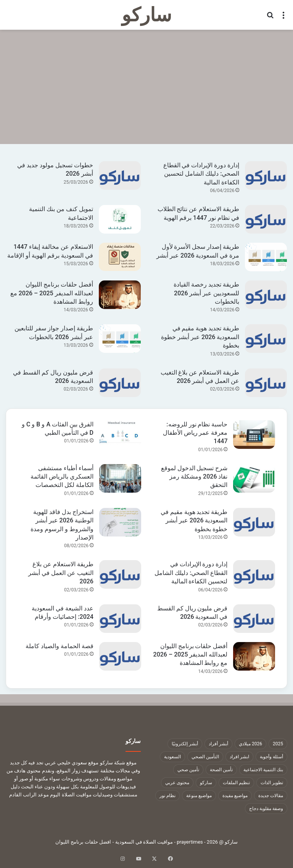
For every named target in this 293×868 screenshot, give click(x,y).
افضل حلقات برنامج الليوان (83, 842)
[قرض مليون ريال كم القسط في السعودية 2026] (120, 383)
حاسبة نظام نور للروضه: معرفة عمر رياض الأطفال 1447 (195, 433)
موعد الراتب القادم (29, 795)
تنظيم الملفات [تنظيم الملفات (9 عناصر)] (236, 783)
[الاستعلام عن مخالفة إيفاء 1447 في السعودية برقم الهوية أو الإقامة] (120, 257)
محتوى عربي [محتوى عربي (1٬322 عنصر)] (177, 783)
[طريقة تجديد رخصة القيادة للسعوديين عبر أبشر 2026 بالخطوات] (266, 295)
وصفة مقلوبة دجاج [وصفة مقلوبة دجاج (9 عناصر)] (266, 809)
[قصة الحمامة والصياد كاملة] (120, 656)
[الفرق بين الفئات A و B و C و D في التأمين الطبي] (120, 435)
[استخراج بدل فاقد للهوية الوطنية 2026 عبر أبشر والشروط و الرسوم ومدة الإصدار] (120, 522)
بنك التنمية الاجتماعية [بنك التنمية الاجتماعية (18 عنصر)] (263, 770)
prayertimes (190, 842)
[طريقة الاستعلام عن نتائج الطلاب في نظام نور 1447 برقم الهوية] (266, 219)
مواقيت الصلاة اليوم (71, 795)
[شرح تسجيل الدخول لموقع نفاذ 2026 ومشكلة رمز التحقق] (254, 478)
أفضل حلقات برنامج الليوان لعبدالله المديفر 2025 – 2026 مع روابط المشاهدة (52, 293)
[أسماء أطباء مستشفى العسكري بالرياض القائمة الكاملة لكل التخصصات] (120, 478)
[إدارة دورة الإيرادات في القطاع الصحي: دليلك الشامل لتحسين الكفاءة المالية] (266, 175)
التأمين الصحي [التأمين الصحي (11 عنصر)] (205, 757)
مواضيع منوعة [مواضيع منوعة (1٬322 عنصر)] (199, 796)
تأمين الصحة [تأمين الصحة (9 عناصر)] (221, 770)
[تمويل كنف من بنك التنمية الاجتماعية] (120, 219)
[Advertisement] (146, 87)
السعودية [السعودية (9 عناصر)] (172, 757)
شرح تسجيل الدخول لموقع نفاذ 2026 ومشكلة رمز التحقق (194, 477)
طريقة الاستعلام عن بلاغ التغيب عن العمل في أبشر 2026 (61, 573)
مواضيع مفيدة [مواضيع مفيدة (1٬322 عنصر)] (235, 796)
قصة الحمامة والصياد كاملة (60, 646)
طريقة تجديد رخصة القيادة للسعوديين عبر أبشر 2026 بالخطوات (206, 293)
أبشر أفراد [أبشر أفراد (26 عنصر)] (218, 744)
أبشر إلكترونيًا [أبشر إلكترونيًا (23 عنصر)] (185, 744)
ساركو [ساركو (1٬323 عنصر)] (206, 783)
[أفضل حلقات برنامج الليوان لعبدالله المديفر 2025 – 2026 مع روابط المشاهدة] (120, 295)
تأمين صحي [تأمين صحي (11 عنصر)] (188, 770)
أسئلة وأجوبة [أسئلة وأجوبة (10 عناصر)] (271, 757)
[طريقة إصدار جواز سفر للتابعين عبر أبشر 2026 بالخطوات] (120, 339)
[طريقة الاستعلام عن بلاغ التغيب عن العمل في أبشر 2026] (266, 383)
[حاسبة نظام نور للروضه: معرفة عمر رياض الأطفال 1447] (254, 435)
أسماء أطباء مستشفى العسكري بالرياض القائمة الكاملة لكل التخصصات (62, 477)
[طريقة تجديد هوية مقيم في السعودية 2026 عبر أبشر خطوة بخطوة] (266, 339)
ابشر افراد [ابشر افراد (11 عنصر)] (239, 757)
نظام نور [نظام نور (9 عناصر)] (167, 796)
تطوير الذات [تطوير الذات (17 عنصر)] (272, 783)
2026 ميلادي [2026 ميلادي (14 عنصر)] (250, 744)
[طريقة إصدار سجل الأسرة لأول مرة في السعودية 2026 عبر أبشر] (266, 257)
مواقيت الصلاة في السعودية (144, 842)
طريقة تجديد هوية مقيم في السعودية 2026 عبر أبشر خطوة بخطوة (200, 337)
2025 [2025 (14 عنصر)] (278, 744)
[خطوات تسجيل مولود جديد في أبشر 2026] (120, 175)
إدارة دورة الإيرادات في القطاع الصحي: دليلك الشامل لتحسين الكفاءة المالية (201, 174)
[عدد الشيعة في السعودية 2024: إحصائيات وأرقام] (120, 619)
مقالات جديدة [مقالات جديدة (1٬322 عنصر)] (271, 796)
